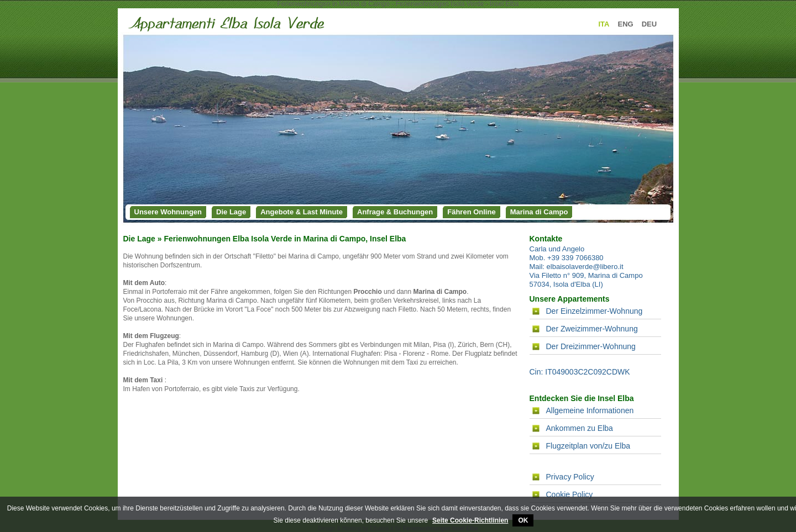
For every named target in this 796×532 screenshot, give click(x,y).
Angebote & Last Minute (302, 212)
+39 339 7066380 (575, 258)
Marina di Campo (539, 212)
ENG (625, 24)
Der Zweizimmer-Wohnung (592, 329)
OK (523, 520)
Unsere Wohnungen (168, 212)
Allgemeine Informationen (590, 410)
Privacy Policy (570, 477)
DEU (649, 24)
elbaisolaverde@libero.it (585, 267)
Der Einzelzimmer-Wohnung (595, 311)
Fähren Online (471, 212)
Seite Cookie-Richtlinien (470, 520)
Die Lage (231, 212)
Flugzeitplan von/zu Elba (588, 446)
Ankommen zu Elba (580, 428)
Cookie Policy (570, 494)
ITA (604, 24)
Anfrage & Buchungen (395, 212)
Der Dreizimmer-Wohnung (591, 346)
